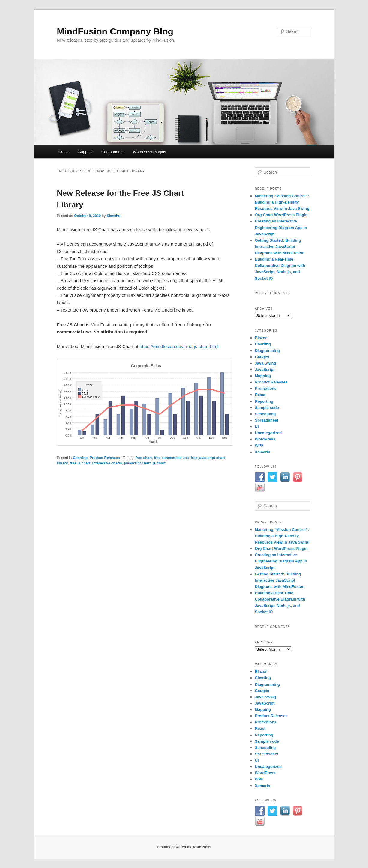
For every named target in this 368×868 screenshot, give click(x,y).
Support (85, 152)
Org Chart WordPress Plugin (281, 215)
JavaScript (265, 370)
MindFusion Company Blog (115, 31)
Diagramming (267, 351)
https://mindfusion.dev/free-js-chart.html (179, 346)
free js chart (80, 463)
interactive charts (107, 463)
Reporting (264, 401)
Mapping (263, 376)
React (260, 395)
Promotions (266, 388)
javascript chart (138, 463)
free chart (144, 458)
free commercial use (171, 458)
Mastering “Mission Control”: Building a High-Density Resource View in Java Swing (282, 202)
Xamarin (263, 452)
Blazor (261, 338)
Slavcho (114, 216)
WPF (259, 445)
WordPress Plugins (149, 152)
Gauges (262, 357)
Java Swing (266, 363)
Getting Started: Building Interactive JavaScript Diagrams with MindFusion (280, 247)
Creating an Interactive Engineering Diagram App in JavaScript (281, 227)
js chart (159, 463)
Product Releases (105, 458)
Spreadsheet (267, 420)
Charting (80, 458)
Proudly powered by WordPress (184, 847)
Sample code (267, 408)
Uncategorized (268, 433)
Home (64, 152)
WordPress (265, 439)
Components (112, 152)
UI (257, 427)
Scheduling (265, 414)
